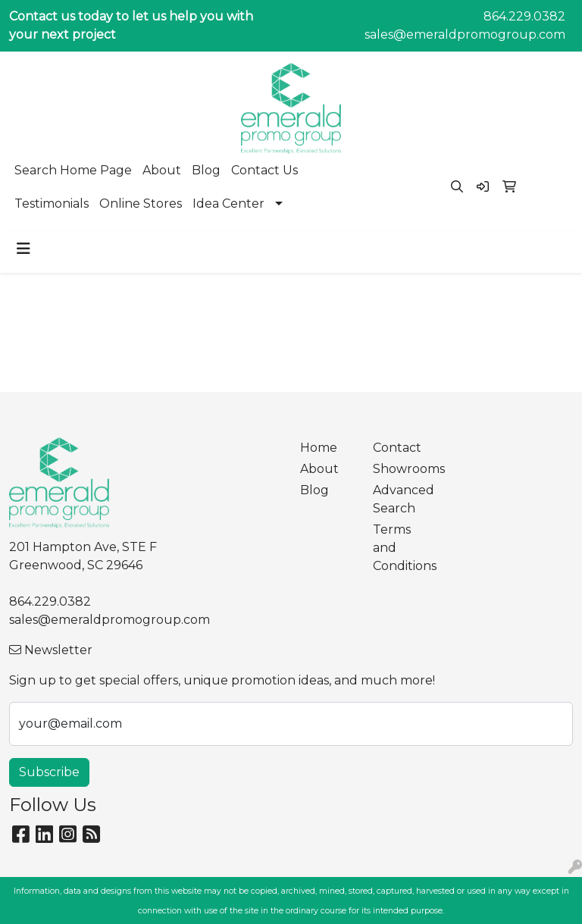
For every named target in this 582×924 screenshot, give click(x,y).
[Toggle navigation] (23, 249)
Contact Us (264, 170)
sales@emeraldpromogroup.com (465, 34)
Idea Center (228, 204)
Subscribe (49, 772)
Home (319, 448)
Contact (397, 448)
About (162, 170)
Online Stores (141, 204)
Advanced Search (400, 499)
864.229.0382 (524, 16)
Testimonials (52, 204)
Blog (206, 170)
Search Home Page (73, 170)
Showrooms (400, 469)
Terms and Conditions (400, 548)
